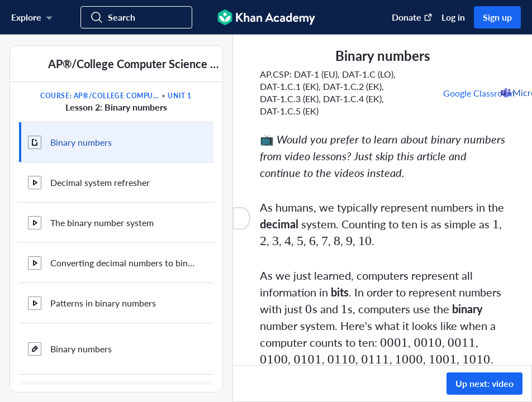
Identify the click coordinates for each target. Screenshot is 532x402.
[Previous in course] (25, 107)
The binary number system (102, 222)
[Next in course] (207, 107)
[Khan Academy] (266, 17)
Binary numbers (81, 142)
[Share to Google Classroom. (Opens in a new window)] (480, 93)
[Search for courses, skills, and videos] (136, 17)
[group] (383, 200)
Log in (453, 17)
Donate (412, 17)
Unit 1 (180, 96)
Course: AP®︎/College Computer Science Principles (100, 96)
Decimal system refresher (100, 182)
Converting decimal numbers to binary (123, 263)
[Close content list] (241, 218)
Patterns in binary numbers (103, 303)
